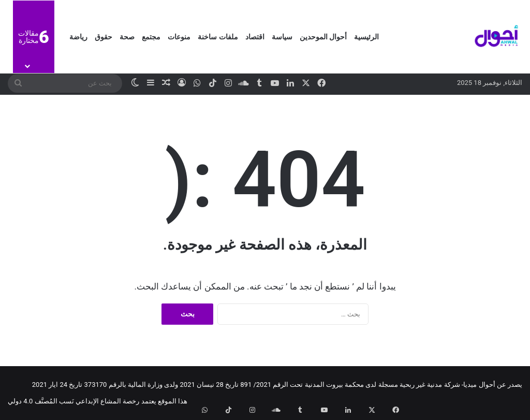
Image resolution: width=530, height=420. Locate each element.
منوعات (179, 37)
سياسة (282, 37)
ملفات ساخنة (218, 37)
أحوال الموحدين (323, 37)
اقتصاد (255, 37)
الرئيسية (366, 37)
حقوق (104, 37)
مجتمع (151, 37)
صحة (127, 37)
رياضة (78, 37)
